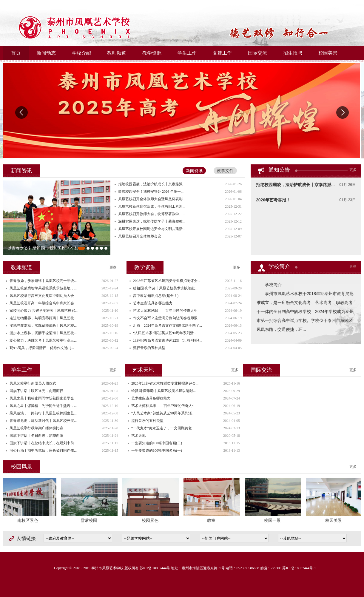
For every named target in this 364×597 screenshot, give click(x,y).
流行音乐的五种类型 (149, 348)
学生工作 (187, 53)
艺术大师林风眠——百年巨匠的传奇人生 (165, 311)
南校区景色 (28, 520)
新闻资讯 (194, 171)
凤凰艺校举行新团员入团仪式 (33, 383)
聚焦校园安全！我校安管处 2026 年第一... (151, 192)
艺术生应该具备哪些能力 (153, 303)
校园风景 (21, 467)
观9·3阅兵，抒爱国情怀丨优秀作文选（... (42, 348)
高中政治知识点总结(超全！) (156, 296)
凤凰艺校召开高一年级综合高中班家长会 (42, 303)
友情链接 (26, 538)
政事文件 (225, 171)
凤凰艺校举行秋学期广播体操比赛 (36, 428)
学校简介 (279, 266)
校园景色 (151, 520)
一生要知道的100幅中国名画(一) (157, 451)
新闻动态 (46, 53)
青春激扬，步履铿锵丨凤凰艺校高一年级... (43, 281)
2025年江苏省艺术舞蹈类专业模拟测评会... (167, 281)
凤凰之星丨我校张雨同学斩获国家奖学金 (42, 398)
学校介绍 (81, 53)
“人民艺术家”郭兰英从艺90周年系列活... (165, 333)
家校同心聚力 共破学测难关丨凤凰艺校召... (44, 311)
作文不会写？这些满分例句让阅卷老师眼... (167, 318)
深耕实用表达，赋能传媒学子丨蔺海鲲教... (152, 221)
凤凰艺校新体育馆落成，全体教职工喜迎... (152, 206)
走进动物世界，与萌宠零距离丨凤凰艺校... (43, 318)
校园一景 (273, 520)
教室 (212, 520)
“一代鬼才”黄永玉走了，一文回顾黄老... (163, 428)
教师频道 (117, 53)
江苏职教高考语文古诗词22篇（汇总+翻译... (168, 340)
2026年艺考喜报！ (273, 200)
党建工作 (222, 53)
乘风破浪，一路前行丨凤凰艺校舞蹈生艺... (43, 413)
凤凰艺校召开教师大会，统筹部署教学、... (152, 214)
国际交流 (257, 53)
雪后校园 (90, 520)
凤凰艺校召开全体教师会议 (140, 236)
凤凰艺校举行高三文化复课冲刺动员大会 (42, 296)
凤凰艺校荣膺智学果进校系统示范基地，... (43, 288)
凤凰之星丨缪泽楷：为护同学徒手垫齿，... (43, 406)
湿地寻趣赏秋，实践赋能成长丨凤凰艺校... (43, 326)
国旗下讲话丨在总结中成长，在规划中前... (43, 443)
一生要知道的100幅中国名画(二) (157, 443)
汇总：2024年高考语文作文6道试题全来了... (168, 326)
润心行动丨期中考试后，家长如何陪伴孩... (43, 451)
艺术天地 (143, 370)
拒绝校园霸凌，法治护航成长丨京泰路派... (295, 185)
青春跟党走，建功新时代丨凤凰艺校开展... (43, 421)
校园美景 (328, 53)
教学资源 (152, 53)
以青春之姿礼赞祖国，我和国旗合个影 (43, 248)
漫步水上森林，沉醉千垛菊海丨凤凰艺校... (43, 333)
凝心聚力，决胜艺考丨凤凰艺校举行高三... (43, 340)
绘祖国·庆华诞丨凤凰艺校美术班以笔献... (165, 288)
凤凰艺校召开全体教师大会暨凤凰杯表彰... (152, 199)
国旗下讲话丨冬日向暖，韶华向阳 (36, 436)
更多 (353, 170)
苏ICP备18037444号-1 (299, 568)
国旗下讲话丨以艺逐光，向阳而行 (36, 391)
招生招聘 (293, 53)
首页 (16, 53)
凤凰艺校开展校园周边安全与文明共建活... (152, 229)
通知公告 (279, 170)
